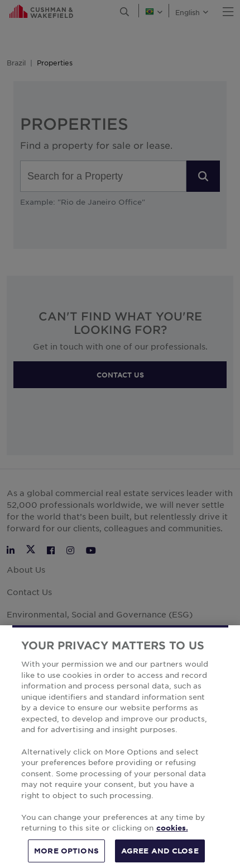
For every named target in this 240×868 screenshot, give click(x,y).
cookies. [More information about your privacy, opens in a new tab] (172, 843)
